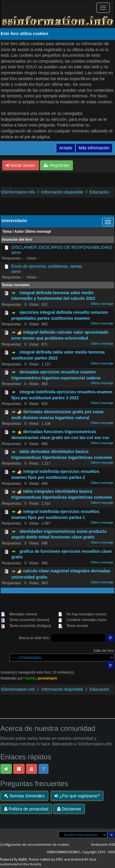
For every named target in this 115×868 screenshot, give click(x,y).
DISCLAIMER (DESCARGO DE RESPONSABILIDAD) (62, 247)
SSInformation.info (18, 192)
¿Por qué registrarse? (77, 796)
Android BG (80, 860)
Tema (7, 232)
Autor (19, 232)
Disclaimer (69, 809)
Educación (99, 192)
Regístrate (56, 165)
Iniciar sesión (21, 165)
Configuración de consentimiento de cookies (35, 845)
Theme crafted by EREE (46, 860)
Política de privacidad (26, 809)
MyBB (23, 860)
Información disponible (62, 192)
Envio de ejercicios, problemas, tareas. (47, 266)
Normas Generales (24, 796)
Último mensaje (38, 232)
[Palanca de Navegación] (103, 8)
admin (16, 253)
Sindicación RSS (103, 845)
